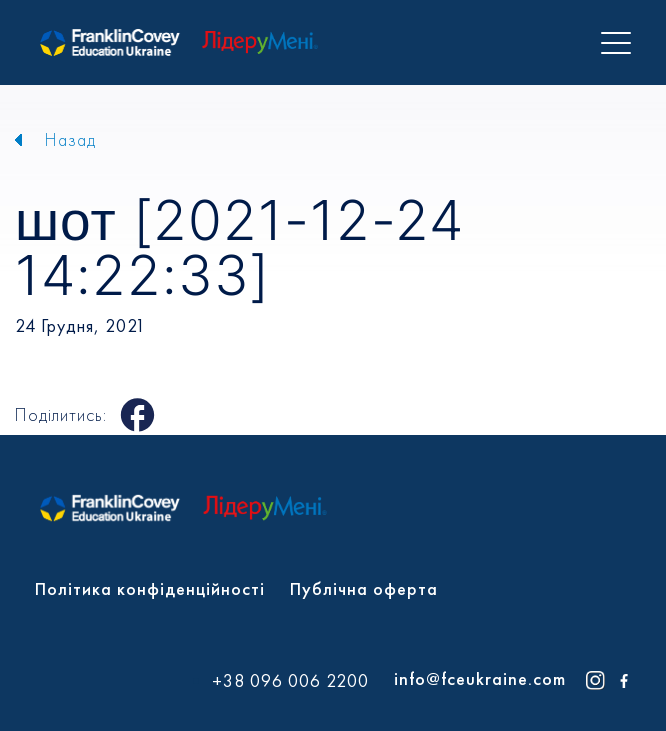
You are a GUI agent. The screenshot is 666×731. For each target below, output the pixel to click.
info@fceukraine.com (480, 678)
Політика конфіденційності (150, 588)
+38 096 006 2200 (290, 681)
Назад (70, 139)
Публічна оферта (364, 588)
